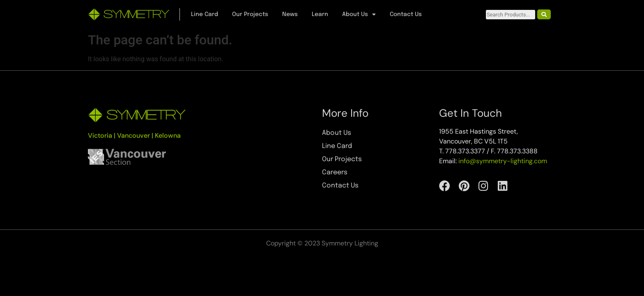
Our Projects (250, 14)
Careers (335, 172)
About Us (359, 14)
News (290, 14)
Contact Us (406, 14)
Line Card (205, 14)
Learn (320, 14)
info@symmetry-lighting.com (503, 161)
